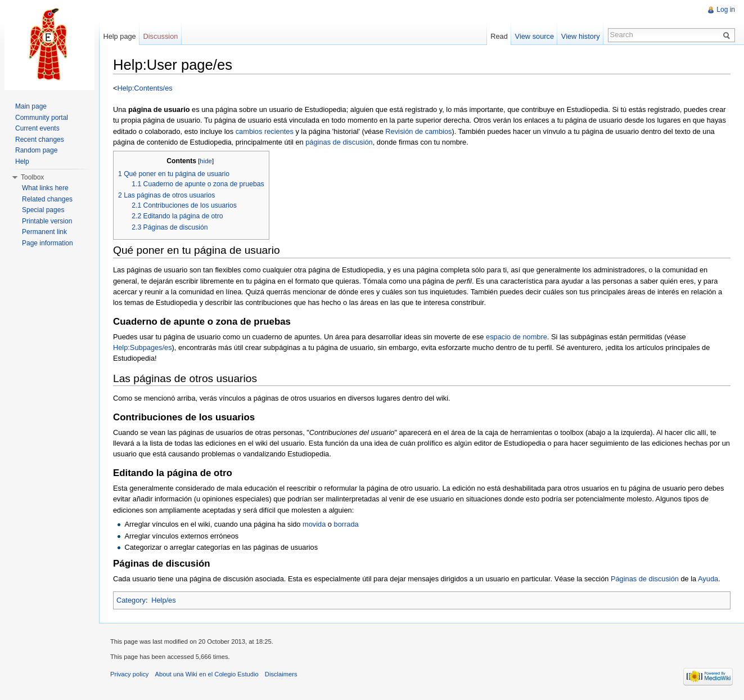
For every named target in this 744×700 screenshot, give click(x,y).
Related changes (47, 199)
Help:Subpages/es (143, 347)
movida (314, 524)
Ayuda (708, 579)
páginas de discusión (339, 142)
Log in (726, 10)
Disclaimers (281, 674)
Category (131, 600)
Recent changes (40, 140)
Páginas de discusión (645, 579)
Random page (36, 150)
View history (581, 36)
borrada (346, 524)
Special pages (43, 210)
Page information (48, 243)
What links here (45, 188)
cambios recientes (265, 131)
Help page (119, 36)
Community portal (42, 118)
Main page (31, 106)
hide (206, 161)
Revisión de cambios (418, 131)
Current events (37, 128)
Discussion (161, 36)
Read (499, 36)
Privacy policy (129, 674)
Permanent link (44, 232)
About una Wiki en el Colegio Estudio (207, 674)
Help (22, 161)
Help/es (163, 600)
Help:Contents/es (145, 88)
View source (535, 36)
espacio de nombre (517, 337)
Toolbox (32, 177)
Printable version (47, 221)
